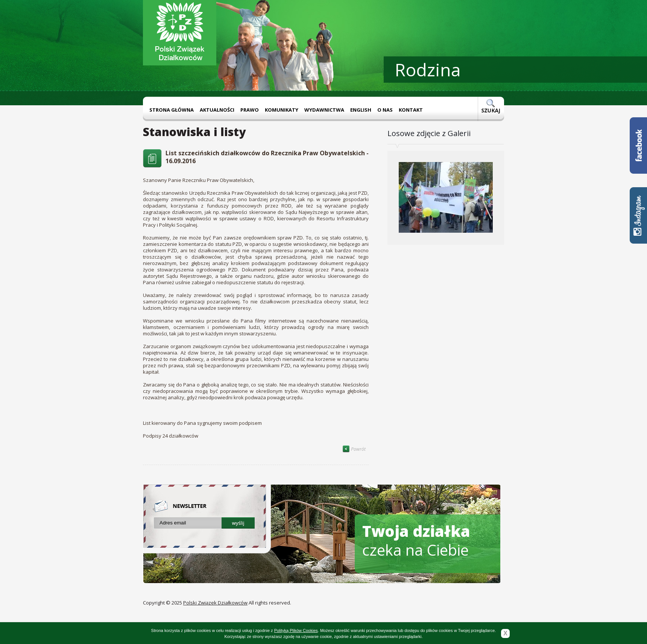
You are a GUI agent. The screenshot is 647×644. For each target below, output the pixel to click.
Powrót (354, 449)
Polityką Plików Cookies (296, 630)
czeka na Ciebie (416, 540)
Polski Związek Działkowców (215, 603)
